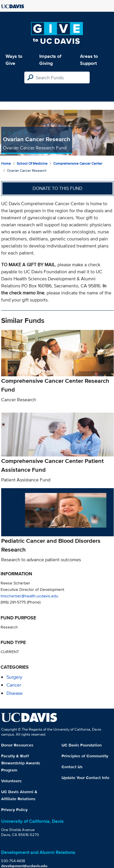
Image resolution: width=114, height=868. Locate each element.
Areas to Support (89, 60)
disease (15, 693)
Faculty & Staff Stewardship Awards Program (21, 763)
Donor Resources (17, 745)
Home (6, 163)
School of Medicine (32, 163)
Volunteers (11, 781)
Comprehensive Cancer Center (78, 163)
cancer (14, 685)
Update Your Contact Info (85, 778)
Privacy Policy (14, 810)
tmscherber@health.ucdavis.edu (29, 596)
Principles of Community (85, 756)
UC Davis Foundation (82, 745)
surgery (14, 677)
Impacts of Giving (50, 60)
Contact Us (72, 767)
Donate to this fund (57, 188)
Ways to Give (14, 60)
